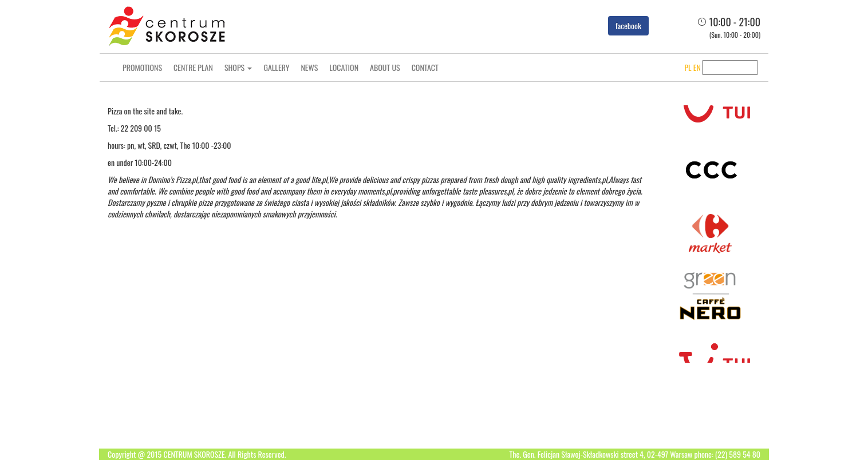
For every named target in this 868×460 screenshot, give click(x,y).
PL (678, 67)
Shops (238, 67)
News (309, 67)
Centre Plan (193, 67)
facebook (628, 25)
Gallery (276, 67)
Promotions (142, 67)
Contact (425, 67)
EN (688, 67)
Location (344, 67)
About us (385, 67)
